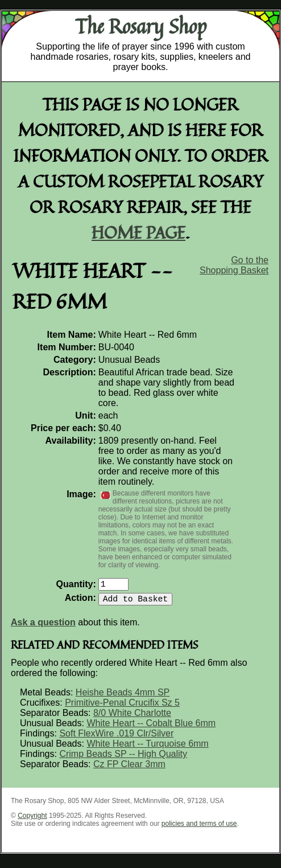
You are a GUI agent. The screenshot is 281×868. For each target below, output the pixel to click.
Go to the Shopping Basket (234, 265)
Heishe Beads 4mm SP (123, 697)
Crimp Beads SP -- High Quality (123, 758)
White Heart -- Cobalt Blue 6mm (151, 728)
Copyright (32, 820)
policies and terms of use (199, 828)
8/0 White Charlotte (132, 717)
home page (139, 232)
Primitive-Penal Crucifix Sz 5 (122, 707)
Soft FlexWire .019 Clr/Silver (116, 738)
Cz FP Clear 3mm (129, 769)
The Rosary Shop (141, 26)
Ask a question (43, 627)
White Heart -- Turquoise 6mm (147, 748)
